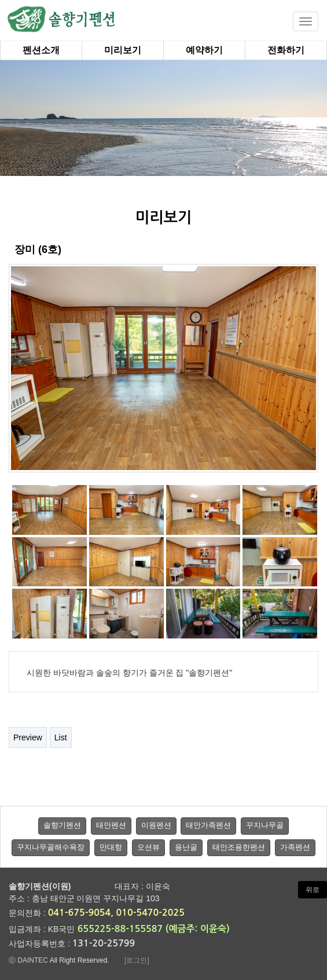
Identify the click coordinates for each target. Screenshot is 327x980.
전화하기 (286, 50)
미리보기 (123, 50)
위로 (313, 890)
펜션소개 (41, 50)
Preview (28, 737)
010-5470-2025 (150, 913)
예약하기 (204, 50)
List (61, 737)
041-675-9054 (80, 913)
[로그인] (137, 960)
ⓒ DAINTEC (29, 960)
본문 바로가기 (0, 0)
